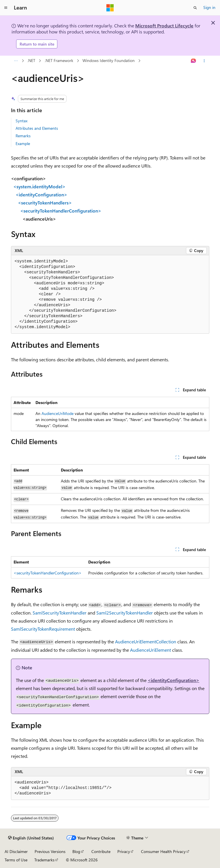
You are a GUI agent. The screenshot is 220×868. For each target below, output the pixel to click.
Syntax (21, 121)
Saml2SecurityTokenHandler (125, 613)
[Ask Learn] (193, 61)
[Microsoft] (110, 8)
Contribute (101, 851)
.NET (31, 60)
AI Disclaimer (16, 851)
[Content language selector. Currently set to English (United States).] (31, 838)
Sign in (209, 7)
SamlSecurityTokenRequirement (43, 629)
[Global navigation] (6, 8)
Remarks (23, 136)
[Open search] (195, 8)
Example (23, 143)
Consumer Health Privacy (163, 851)
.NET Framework (59, 60)
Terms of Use (16, 860)
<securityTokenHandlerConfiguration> (48, 573)
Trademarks (44, 860)
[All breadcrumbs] (16, 61)
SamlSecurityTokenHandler (60, 613)
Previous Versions (50, 851)
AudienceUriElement (151, 650)
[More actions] (204, 61)
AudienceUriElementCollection (146, 641)
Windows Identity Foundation (109, 60)
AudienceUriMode (58, 413)
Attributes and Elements (37, 128)
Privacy (124, 851)
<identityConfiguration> (173, 680)
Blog (76, 851)
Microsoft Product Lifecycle (164, 26)
